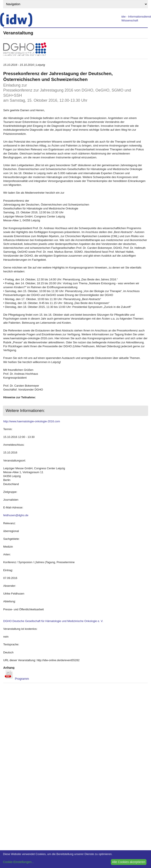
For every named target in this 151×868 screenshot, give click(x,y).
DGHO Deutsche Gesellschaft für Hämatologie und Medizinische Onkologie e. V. (53, 621)
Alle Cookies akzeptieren (129, 862)
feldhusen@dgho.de (16, 515)
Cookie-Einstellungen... (19, 862)
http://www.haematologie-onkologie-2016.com (32, 421)
